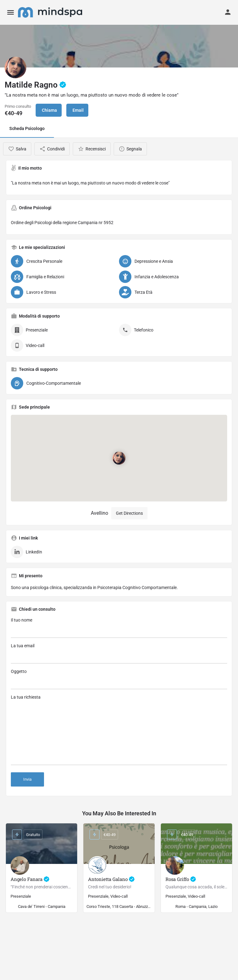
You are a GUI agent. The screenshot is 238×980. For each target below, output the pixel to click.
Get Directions (129, 513)
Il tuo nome (119, 628)
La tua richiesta (119, 730)
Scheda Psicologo (27, 128)
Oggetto (119, 679)
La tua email (119, 653)
